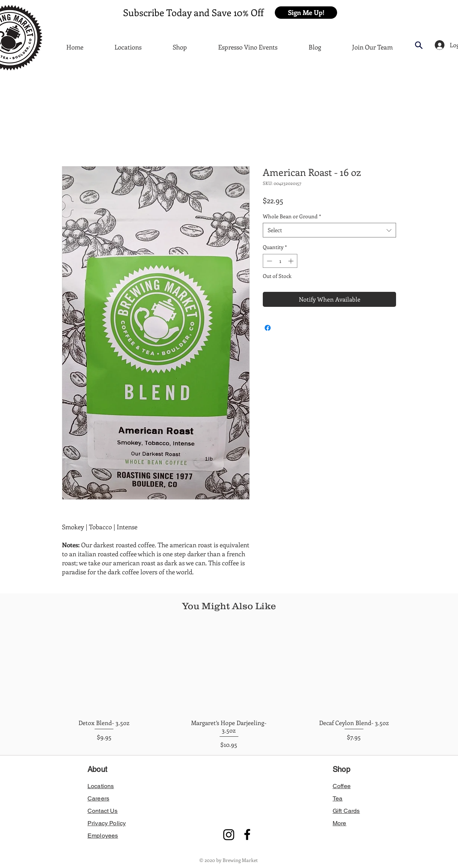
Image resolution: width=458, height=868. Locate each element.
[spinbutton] (280, 261)
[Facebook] (247, 834)
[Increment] (292, 261)
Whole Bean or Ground (292, 216)
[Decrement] (269, 261)
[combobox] (329, 230)
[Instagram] (229, 834)
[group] (229, 688)
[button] (306, 13)
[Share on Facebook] (268, 328)
